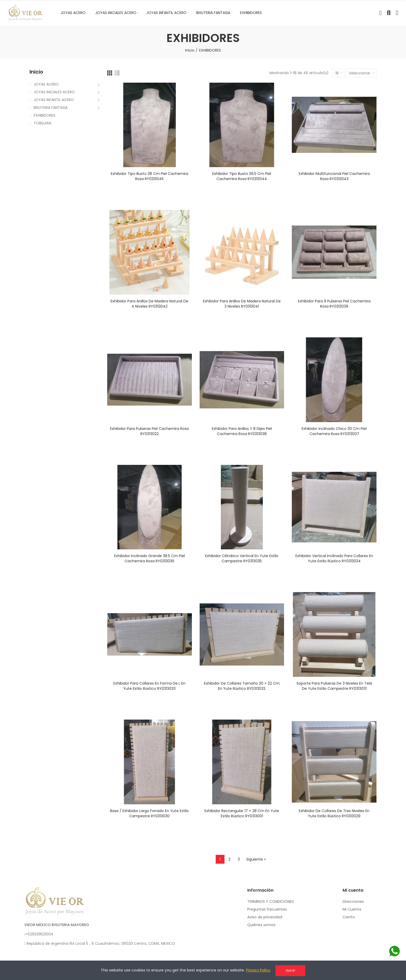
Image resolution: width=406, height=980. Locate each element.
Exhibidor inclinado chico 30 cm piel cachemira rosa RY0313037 (334, 431)
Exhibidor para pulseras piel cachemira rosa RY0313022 (149, 431)
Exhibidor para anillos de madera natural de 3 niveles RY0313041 (242, 304)
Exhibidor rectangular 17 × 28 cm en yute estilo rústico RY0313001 (242, 813)
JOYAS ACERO (46, 84)
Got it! (290, 971)
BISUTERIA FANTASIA (51, 108)
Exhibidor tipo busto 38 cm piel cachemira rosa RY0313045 (150, 176)
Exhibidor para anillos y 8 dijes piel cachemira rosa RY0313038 (242, 431)
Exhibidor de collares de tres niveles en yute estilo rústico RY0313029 (334, 813)
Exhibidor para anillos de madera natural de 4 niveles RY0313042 (149, 304)
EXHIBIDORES (45, 115)
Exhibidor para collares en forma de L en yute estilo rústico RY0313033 (149, 686)
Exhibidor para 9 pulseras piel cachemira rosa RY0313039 (334, 304)
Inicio (36, 72)
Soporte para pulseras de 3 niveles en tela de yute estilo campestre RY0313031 (334, 686)
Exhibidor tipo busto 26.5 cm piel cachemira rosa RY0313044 (242, 176)
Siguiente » (256, 859)
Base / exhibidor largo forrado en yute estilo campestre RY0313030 (149, 813)
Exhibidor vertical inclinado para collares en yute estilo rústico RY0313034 (334, 558)
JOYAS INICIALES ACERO (54, 92)
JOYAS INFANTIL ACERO (54, 100)
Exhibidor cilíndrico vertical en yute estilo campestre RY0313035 (242, 558)
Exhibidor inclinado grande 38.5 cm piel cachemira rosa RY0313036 (150, 558)
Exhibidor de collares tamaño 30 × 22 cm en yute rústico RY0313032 (242, 686)
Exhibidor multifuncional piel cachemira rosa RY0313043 (334, 176)
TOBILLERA (42, 123)
